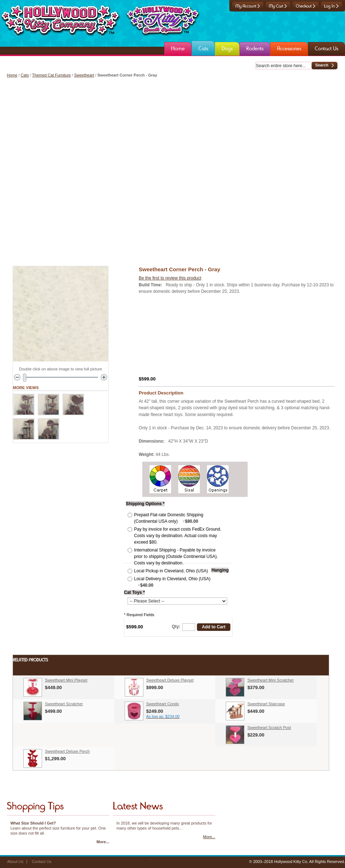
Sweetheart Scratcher (64, 704)
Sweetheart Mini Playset (66, 680)
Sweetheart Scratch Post (269, 728)
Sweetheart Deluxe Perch (67, 751)
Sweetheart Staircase (266, 704)
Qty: (176, 627)
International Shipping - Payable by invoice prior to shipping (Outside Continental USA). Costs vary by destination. (176, 557)
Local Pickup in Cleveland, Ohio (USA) (171, 571)
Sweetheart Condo (163, 704)
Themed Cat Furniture (51, 75)
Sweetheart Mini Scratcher (270, 680)
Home (12, 75)
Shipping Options (145, 504)
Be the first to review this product (170, 278)
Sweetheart (84, 75)
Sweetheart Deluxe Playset (170, 680)
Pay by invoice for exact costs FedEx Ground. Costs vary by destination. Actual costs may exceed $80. (178, 536)
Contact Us (42, 862)
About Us (15, 862)
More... (103, 842)
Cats (25, 75)
